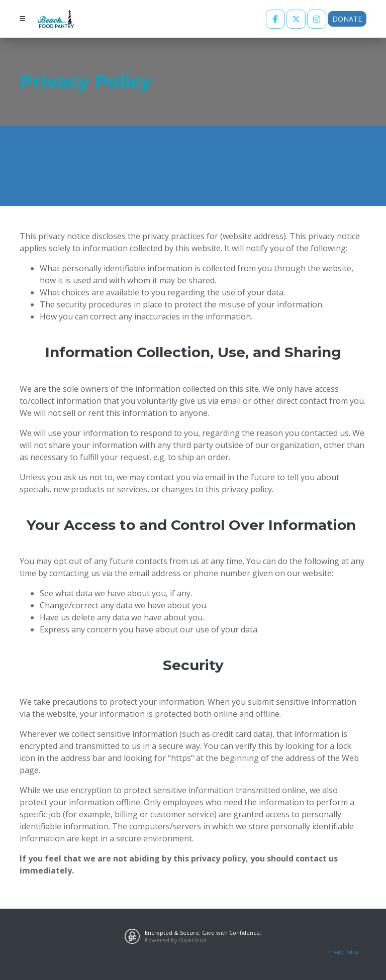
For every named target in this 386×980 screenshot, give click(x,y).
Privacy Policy (343, 952)
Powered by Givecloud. (176, 940)
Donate (347, 19)
